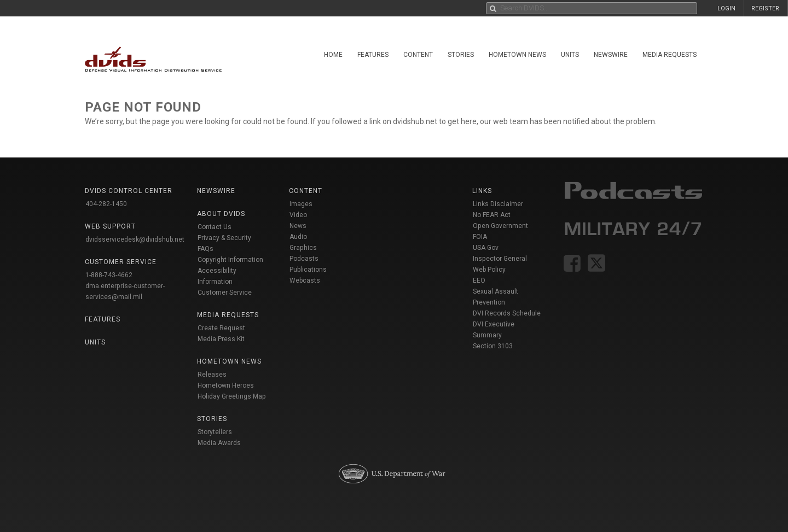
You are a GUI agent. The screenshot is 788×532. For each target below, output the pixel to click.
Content (418, 55)
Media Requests (670, 55)
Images (301, 204)
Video (298, 215)
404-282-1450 (106, 204)
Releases (212, 375)
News (298, 226)
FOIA (480, 237)
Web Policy (489, 270)
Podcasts (304, 259)
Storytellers (215, 432)
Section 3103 (493, 346)
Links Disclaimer (498, 204)
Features (373, 55)
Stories (461, 55)
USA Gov (486, 248)
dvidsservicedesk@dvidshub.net (135, 239)
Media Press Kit (221, 339)
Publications (308, 270)
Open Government (500, 226)
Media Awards (219, 443)
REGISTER (765, 8)
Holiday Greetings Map (232, 396)
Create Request (221, 328)
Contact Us (215, 227)
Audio (298, 237)
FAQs (205, 249)
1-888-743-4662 (109, 275)
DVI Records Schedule (507, 313)
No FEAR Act (492, 215)
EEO (479, 280)
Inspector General (500, 259)
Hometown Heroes (226, 385)
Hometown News (517, 55)
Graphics (303, 248)
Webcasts (305, 280)
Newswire (611, 55)
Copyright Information (230, 260)
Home (333, 55)
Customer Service (225, 293)
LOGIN (726, 8)
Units (570, 55)
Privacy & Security (224, 238)
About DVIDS (221, 214)
